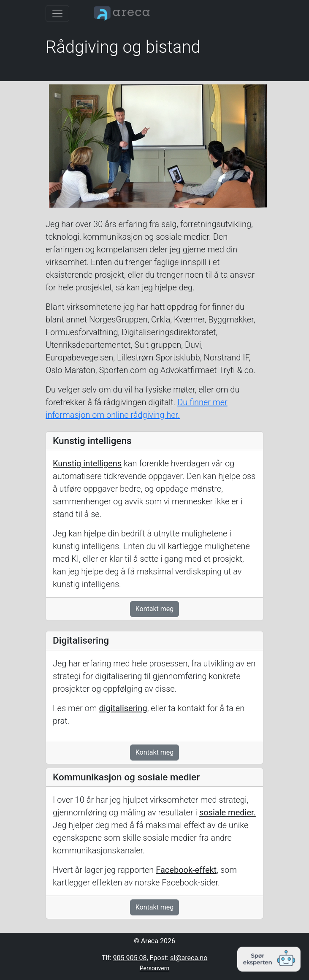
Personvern (154, 968)
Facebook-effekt (186, 870)
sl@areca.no (189, 958)
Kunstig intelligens (87, 463)
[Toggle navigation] (57, 14)
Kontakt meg (155, 609)
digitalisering (123, 708)
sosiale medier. (228, 812)
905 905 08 (130, 958)
